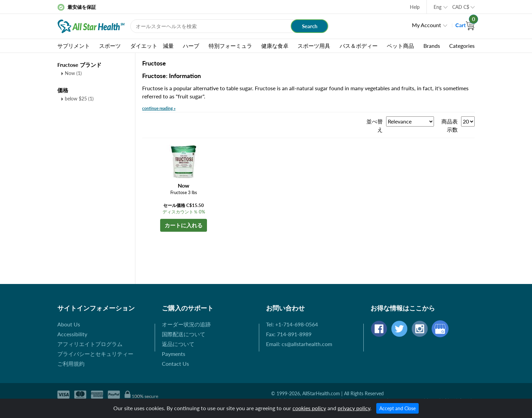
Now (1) (73, 73)
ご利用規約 (71, 364)
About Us (69, 324)
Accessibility (72, 334)
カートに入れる (184, 225)
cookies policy (309, 408)
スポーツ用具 (314, 46)
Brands (432, 46)
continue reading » (159, 108)
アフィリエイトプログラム (90, 344)
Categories (462, 46)
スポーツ (110, 46)
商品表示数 (450, 125)
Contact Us (175, 364)
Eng (438, 7)
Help (415, 7)
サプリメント (74, 46)
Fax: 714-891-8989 (289, 334)
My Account (426, 25)
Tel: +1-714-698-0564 (292, 324)
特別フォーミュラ (230, 46)
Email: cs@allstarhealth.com (299, 344)
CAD (461, 7)
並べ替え (375, 125)
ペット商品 (400, 46)
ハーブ (191, 46)
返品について (178, 344)
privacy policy (354, 408)
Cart (465, 25)
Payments (174, 354)
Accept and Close (397, 408)
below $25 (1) (79, 99)
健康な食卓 (275, 46)
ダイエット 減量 (152, 46)
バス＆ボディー (359, 46)
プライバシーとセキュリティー (95, 354)
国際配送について (184, 334)
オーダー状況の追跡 (186, 324)
